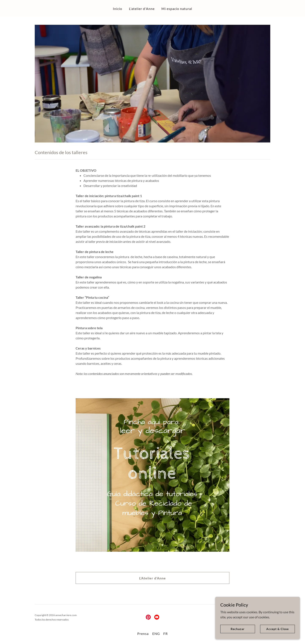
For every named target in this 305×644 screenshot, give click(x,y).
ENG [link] (156, 634)
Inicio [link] (118, 9)
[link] (148, 617)
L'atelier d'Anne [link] (142, 9)
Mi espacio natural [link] (177, 9)
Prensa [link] (143, 634)
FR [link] (166, 634)
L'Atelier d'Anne (152, 578)
